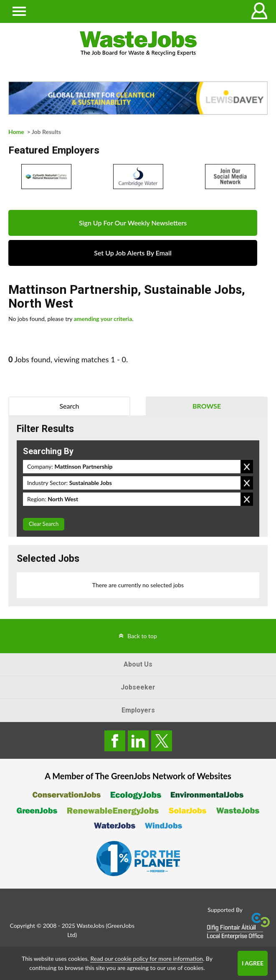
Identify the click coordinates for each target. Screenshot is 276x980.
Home (16, 132)
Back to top (142, 636)
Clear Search (44, 524)
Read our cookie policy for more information (146, 959)
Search (69, 406)
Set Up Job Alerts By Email (133, 253)
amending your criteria (103, 319)
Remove (247, 467)
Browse (207, 406)
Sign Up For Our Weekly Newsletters (133, 223)
